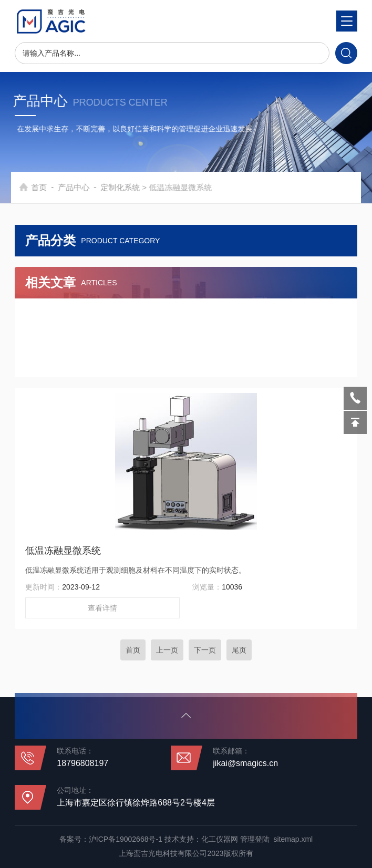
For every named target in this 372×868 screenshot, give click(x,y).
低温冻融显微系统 (63, 551)
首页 (51, 187)
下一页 (205, 650)
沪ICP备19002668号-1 (126, 839)
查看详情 (102, 608)
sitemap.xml (293, 839)
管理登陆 (255, 839)
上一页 (167, 650)
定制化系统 (132, 187)
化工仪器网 (220, 839)
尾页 (239, 650)
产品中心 (86, 187)
